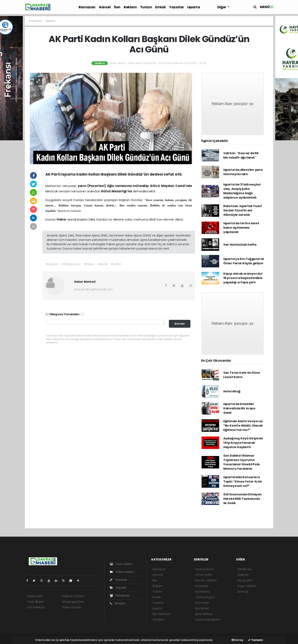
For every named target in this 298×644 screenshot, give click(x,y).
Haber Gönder (72, 607)
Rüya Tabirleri (247, 586)
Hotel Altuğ (232, 391)
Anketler (243, 575)
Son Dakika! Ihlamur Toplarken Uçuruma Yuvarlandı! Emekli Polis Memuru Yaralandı (242, 462)
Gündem (159, 620)
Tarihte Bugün (205, 597)
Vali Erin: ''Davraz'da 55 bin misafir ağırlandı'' (241, 155)
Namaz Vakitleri (206, 580)
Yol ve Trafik (204, 575)
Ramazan (87, 7)
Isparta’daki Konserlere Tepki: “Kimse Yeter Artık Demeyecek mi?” (243, 481)
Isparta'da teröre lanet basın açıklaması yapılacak (241, 228)
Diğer (222, 7)
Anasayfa (35, 21)
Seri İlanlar (202, 608)
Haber (62, 219)
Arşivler (118, 588)
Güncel (105, 7)
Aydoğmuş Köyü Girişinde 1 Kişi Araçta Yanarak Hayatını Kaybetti (243, 443)
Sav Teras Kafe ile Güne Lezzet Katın (242, 375)
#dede (103, 264)
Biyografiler (245, 580)
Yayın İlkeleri (35, 602)
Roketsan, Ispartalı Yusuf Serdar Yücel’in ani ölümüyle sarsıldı (243, 210)
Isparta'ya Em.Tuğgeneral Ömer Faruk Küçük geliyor (243, 261)
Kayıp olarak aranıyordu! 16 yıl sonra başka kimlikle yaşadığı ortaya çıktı (243, 278)
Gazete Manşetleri (208, 620)
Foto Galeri (121, 564)
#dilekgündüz (71, 264)
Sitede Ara (245, 569)
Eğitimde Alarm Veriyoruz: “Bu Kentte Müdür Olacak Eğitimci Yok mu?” (243, 426)
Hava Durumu (205, 569)
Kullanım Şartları (73, 596)
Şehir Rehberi (204, 614)
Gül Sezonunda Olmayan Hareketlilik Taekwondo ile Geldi (242, 499)
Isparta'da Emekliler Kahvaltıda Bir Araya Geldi (239, 408)
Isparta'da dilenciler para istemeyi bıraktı (243, 172)
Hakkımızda (35, 596)
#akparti (52, 264)
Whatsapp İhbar (73, 602)
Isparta (194, 7)
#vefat (116, 264)
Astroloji (243, 592)
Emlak (160, 7)
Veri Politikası (36, 607)
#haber (89, 264)
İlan (117, 7)
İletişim (118, 603)
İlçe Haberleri (161, 614)
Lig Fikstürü (202, 592)
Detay (237, 640)
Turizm (146, 7)
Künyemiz (120, 595)
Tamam (255, 640)
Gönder (180, 324)
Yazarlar (177, 7)
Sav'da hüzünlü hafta (240, 245)
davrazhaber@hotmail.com (94, 289)
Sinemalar (202, 603)
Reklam (130, 7)
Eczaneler (202, 586)
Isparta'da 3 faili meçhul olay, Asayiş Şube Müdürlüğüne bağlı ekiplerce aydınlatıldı (242, 191)
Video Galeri (122, 572)
